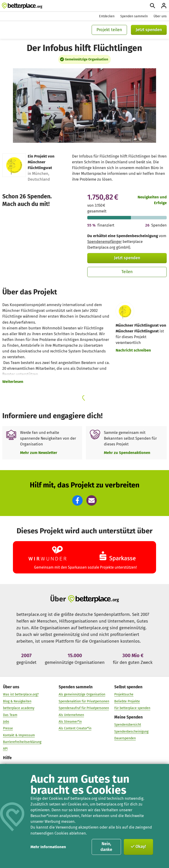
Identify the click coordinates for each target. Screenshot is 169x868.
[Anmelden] (164, 6)
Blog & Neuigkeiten (17, 701)
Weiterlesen (13, 382)
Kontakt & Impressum (19, 735)
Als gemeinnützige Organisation (82, 695)
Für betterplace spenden (132, 708)
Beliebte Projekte (127, 701)
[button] (77, 500)
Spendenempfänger (104, 242)
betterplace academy (19, 708)
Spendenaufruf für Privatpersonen (84, 708)
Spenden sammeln (134, 16)
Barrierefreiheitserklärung (22, 742)
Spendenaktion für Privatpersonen (84, 701)
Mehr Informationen (48, 847)
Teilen (127, 272)
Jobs (6, 722)
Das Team (10, 715)
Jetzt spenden (149, 30)
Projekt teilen (109, 30)
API (5, 749)
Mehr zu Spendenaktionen (127, 453)
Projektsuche (124, 695)
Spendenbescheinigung (131, 732)
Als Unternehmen (71, 715)
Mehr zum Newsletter (39, 453)
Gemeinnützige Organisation (86, 59)
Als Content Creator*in (75, 729)
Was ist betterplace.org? (21, 695)
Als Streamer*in (70, 722)
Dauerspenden (125, 738)
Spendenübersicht (128, 725)
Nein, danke (106, 847)
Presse (8, 729)
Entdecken (107, 16)
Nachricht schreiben (133, 350)
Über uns (160, 16)
